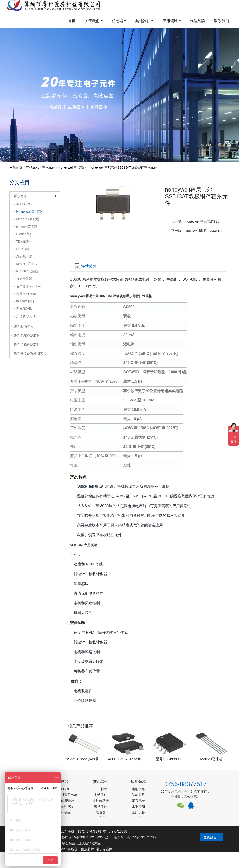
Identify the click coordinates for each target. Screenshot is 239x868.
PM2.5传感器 (68, 849)
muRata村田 (25, 301)
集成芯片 (88, 849)
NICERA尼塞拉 (27, 271)
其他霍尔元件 (26, 316)
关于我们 (92, 21)
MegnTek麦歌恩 (28, 219)
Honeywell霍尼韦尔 (72, 167)
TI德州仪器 (24, 279)
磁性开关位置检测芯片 (30, 354)
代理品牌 (197, 21)
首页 (72, 21)
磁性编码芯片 (24, 326)
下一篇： (199, 231)
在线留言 (210, 837)
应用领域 (170, 21)
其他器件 (143, 21)
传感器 (118, 21)
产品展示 (32, 167)
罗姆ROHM (24, 309)
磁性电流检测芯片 (27, 335)
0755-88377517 (186, 784)
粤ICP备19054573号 (142, 837)
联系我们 (222, 21)
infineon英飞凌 (27, 227)
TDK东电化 (24, 241)
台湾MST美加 (26, 294)
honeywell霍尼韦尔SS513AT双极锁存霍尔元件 (123, 167)
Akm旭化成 (24, 256)
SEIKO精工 (24, 249)
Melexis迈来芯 (26, 264)
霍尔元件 (49, 167)
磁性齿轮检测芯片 (27, 345)
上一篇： (199, 221)
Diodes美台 (25, 234)
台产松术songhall (29, 286)
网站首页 (16, 167)
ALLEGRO (24, 204)
